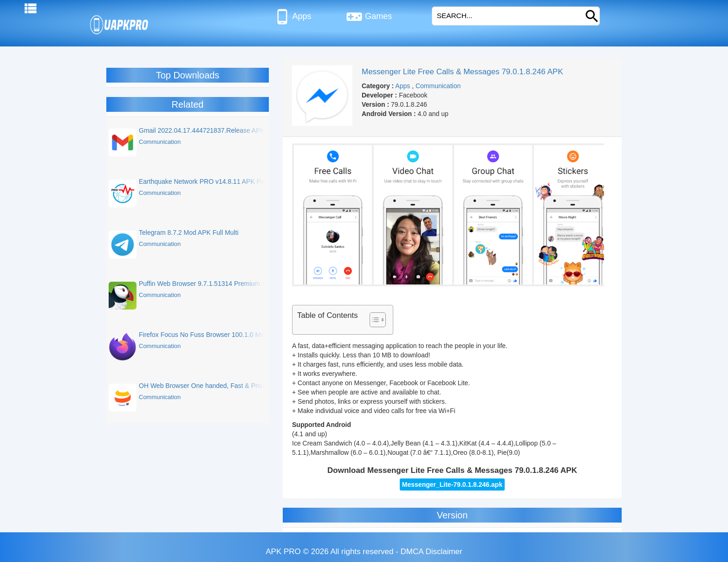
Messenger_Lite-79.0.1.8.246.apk (452, 484)
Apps (293, 17)
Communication (438, 86)
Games (369, 17)
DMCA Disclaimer (432, 552)
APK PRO (283, 552)
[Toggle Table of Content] (373, 320)
